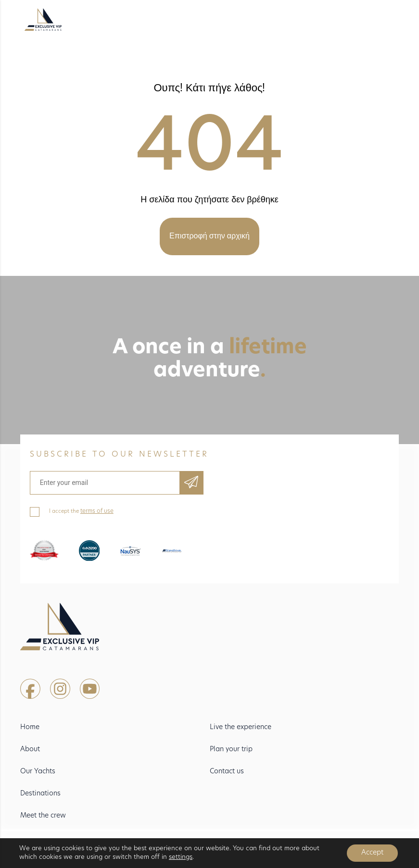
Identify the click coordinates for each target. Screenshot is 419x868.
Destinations (40, 794)
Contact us (227, 772)
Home (30, 727)
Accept (372, 853)
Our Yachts (38, 772)
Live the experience (241, 727)
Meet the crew (43, 816)
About (30, 750)
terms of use (97, 511)
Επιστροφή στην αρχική (209, 236)
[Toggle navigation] (381, 20)
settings (181, 857)
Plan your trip (231, 750)
